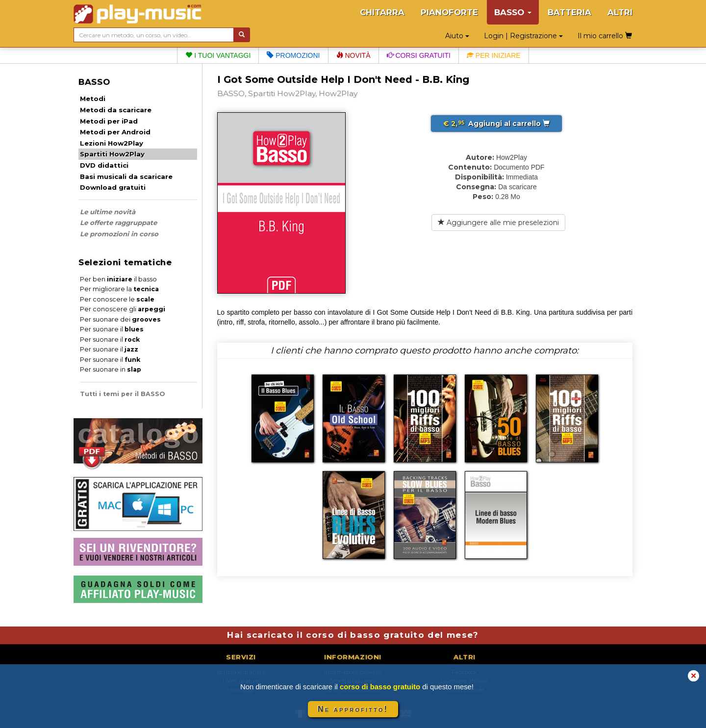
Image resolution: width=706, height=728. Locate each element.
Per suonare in (111, 369)
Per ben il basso (118, 279)
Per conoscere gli (123, 309)
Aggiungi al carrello (496, 124)
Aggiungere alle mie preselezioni (498, 223)
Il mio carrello (605, 36)
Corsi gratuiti (419, 55)
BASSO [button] (513, 12)
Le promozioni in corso (119, 234)
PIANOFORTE (449, 12)
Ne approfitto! (353, 709)
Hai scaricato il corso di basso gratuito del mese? (353, 635)
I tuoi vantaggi (218, 55)
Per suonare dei (120, 319)
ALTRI (620, 12)
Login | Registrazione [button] (523, 36)
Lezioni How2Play (112, 143)
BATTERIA (569, 12)
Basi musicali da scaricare (126, 176)
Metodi (93, 99)
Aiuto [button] (457, 36)
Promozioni (293, 55)
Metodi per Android (115, 132)
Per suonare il (112, 329)
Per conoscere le (117, 299)
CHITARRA (382, 12)
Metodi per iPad (109, 121)
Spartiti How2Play (112, 154)
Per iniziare (494, 55)
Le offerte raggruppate (118, 223)
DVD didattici (104, 165)
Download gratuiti (113, 187)
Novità (353, 55)
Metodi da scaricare (116, 110)
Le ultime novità (108, 212)
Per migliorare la (119, 289)
